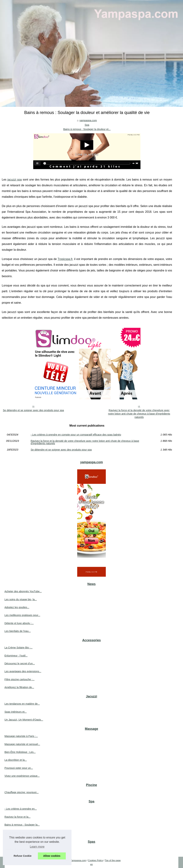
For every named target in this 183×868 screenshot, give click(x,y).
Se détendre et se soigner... (20, 833)
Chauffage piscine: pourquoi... (22, 792)
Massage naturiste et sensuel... (22, 744)
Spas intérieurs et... (16, 712)
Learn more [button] (37, 847)
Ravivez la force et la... (18, 817)
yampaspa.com (88, 120)
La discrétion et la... (16, 760)
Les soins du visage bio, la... (21, 599)
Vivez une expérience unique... (22, 776)
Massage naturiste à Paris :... (21, 736)
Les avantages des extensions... (23, 671)
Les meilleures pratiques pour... (22, 615)
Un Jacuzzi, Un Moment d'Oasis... (24, 720)
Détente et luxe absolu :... (19, 623)
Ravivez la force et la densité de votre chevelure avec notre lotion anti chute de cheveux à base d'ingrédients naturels (139, 414)
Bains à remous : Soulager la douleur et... (87, 129)
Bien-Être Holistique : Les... (20, 752)
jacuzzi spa (14, 180)
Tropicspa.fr (65, 259)
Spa (87, 125)
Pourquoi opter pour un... (19, 768)
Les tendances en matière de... (22, 704)
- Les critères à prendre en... (21, 809)
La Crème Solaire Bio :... (18, 648)
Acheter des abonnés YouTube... (23, 591)
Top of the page (113, 860)
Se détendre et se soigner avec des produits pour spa (33, 410)
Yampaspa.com (78, 860)
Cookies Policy (95, 860)
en (91, 864)
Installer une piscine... (17, 849)
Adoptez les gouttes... (17, 607)
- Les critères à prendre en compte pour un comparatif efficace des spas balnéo (76, 435)
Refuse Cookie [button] (23, 856)
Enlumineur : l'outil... (16, 656)
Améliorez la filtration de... (19, 687)
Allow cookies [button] (52, 856)
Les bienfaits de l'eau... (18, 631)
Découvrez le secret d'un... (20, 663)
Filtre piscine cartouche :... (19, 679)
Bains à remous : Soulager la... (22, 825)
